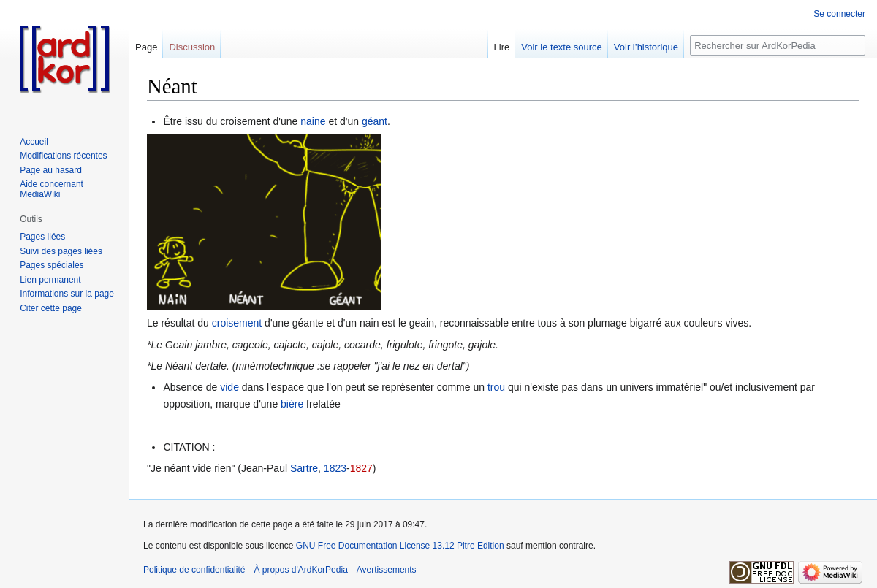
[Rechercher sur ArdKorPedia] (778, 45)
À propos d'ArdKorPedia (300, 570)
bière (292, 404)
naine (313, 121)
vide (229, 387)
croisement (237, 323)
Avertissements (387, 570)
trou (496, 387)
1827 (361, 468)
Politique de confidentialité (194, 570)
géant (375, 121)
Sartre (304, 468)
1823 (335, 468)
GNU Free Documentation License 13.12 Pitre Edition (400, 546)
